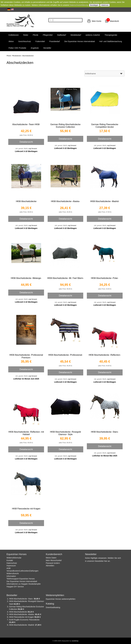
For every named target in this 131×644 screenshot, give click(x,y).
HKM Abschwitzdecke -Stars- (105, 432)
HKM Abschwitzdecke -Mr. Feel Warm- (65, 278)
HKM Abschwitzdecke (26, 201)
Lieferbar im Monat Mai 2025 (105, 456)
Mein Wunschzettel (54, 560)
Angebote (35, 48)
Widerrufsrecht (13, 573)
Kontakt (10, 560)
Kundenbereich (54, 554)
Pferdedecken (17, 56)
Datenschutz (12, 563)
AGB (9, 568)
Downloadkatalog (53, 607)
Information (11, 576)
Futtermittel (40, 41)
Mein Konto (97, 21)
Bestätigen (94, 5)
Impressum (11, 566)
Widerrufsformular (14, 558)
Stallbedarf (62, 35)
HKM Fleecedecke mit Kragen (26, 509)
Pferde (36, 35)
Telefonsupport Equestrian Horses (21, 579)
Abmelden (50, 566)
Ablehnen (105, 5)
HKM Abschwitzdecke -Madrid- (105, 201)
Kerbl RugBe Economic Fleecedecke (24, 620)
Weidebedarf (76, 35)
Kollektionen (14, 35)
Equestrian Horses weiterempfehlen (61, 599)
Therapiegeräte (111, 35)
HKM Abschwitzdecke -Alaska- (65, 201)
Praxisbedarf (55, 41)
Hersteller (47, 48)
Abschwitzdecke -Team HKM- (26, 124)
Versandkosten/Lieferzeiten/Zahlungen (22, 571)
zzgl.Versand (33, 149)
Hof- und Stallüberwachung (111, 41)
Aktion (11, 41)
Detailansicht (26, 142)
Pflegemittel (48, 35)
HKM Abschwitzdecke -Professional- (65, 355)
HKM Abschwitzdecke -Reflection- (105, 355)
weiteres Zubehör (93, 35)
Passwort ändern (53, 563)
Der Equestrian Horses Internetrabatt (80, 41)
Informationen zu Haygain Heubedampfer (24, 584)
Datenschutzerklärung (79, 5)
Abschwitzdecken (28, 56)
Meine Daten (51, 558)
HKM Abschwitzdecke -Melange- (26, 278)
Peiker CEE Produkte (17, 48)
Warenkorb (114, 21)
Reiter (26, 35)
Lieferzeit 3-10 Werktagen (26, 151)
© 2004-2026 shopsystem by (65, 641)
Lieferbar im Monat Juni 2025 (26, 379)
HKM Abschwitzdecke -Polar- (105, 278)
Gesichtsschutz (25, 41)
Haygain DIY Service (15, 587)
